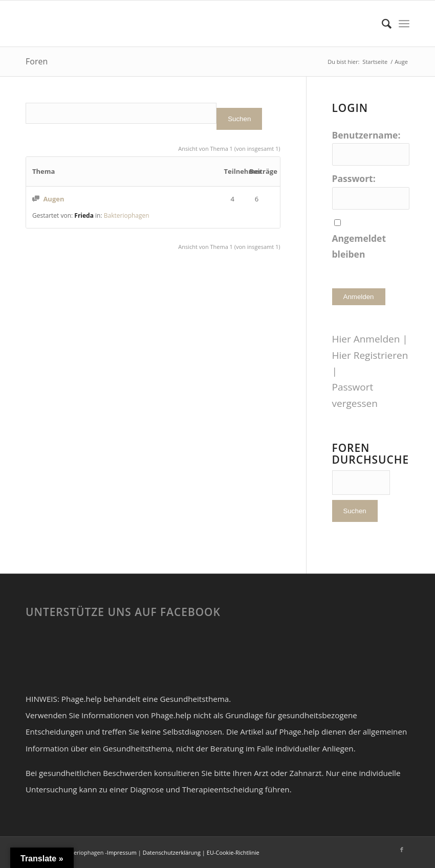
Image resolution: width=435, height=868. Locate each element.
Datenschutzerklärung (172, 852)
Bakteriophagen (127, 215)
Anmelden (359, 297)
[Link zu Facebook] (402, 850)
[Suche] (382, 24)
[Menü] (404, 24)
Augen (53, 199)
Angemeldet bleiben (359, 246)
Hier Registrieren (370, 355)
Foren (37, 61)
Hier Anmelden (366, 339)
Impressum (122, 852)
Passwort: (354, 178)
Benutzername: (366, 135)
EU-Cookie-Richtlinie (233, 852)
